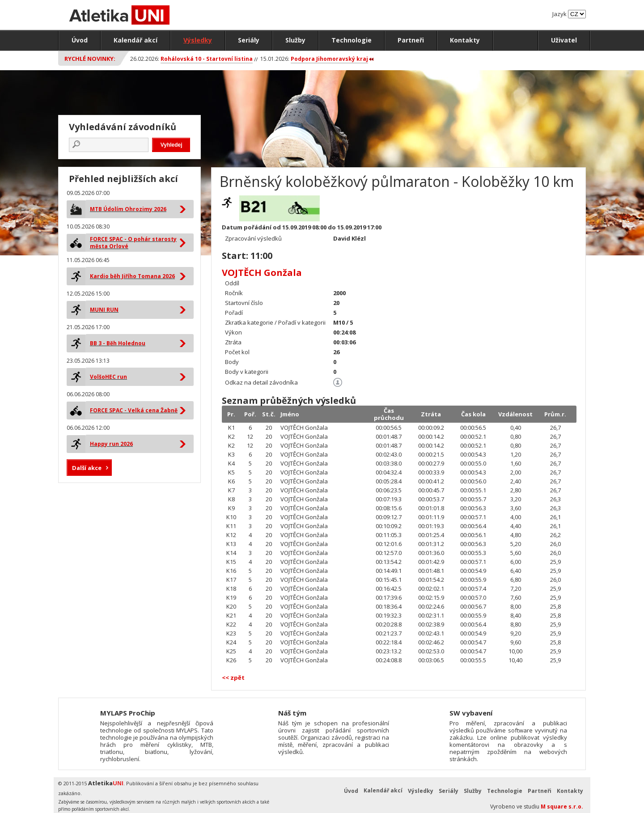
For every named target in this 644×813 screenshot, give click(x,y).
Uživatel (564, 40)
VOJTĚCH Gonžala (262, 273)
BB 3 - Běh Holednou (118, 343)
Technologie (352, 40)
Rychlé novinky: (90, 59)
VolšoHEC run (108, 377)
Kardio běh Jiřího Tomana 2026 (132, 276)
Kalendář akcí (136, 40)
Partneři (411, 40)
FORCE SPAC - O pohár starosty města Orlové (133, 243)
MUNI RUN (104, 310)
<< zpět (233, 677)
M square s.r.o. (562, 807)
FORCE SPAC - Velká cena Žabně (134, 410)
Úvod (80, 40)
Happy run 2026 (111, 444)
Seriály (249, 40)
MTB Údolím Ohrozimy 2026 (128, 209)
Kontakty (465, 40)
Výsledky (198, 40)
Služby (295, 40)
